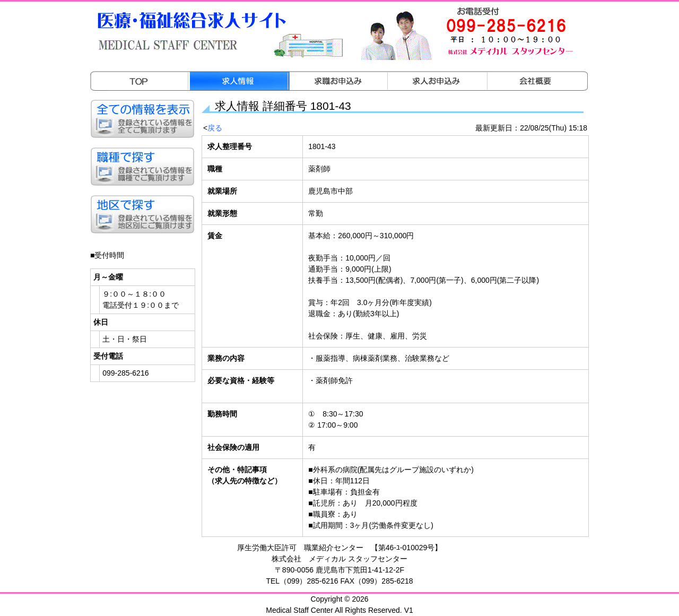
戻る (215, 128)
